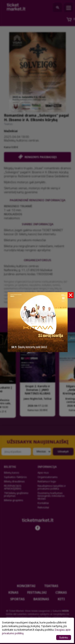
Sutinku (64, 638)
